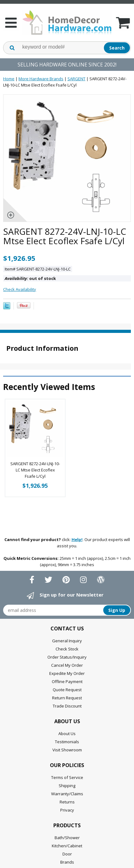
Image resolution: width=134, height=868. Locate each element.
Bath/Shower (67, 838)
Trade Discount (67, 706)
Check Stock (67, 649)
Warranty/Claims (67, 794)
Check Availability (20, 289)
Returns (67, 802)
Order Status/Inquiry (67, 657)
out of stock (30, 278)
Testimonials (67, 742)
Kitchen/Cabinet (67, 846)
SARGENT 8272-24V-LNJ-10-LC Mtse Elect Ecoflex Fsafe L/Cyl (35, 470)
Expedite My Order (67, 673)
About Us (67, 734)
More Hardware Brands (41, 79)
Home (9, 79)
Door (67, 854)
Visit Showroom (67, 750)
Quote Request (67, 690)
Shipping (67, 786)
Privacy (67, 810)
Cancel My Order (67, 665)
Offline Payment (67, 681)
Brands (67, 862)
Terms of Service (67, 777)
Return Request (67, 698)
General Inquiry (67, 641)
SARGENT (76, 79)
